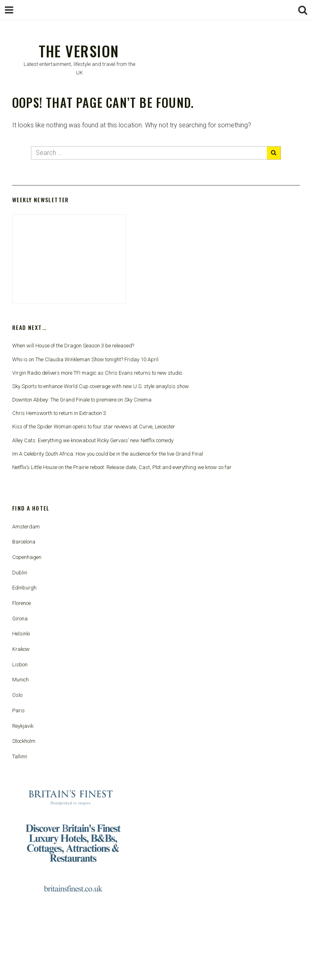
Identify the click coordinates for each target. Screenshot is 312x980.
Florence (22, 603)
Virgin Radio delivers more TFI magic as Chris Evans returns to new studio (97, 373)
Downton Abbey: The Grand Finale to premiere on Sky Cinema (82, 400)
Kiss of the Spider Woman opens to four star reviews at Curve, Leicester (94, 427)
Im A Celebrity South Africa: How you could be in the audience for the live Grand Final (108, 454)
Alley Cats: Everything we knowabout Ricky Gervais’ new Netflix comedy (93, 440)
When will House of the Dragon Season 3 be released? (73, 346)
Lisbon (20, 665)
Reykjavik (23, 726)
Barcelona (24, 542)
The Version (79, 51)
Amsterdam (26, 527)
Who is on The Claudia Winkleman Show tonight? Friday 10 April (85, 359)
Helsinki (21, 634)
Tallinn (20, 756)
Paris (18, 710)
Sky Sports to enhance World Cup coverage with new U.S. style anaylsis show (101, 386)
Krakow (21, 649)
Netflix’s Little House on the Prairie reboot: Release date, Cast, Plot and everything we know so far (122, 467)
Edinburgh (24, 588)
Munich (21, 680)
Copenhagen (27, 557)
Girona (20, 619)
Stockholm (24, 741)
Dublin (20, 573)
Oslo (17, 695)
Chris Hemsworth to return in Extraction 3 (59, 413)
